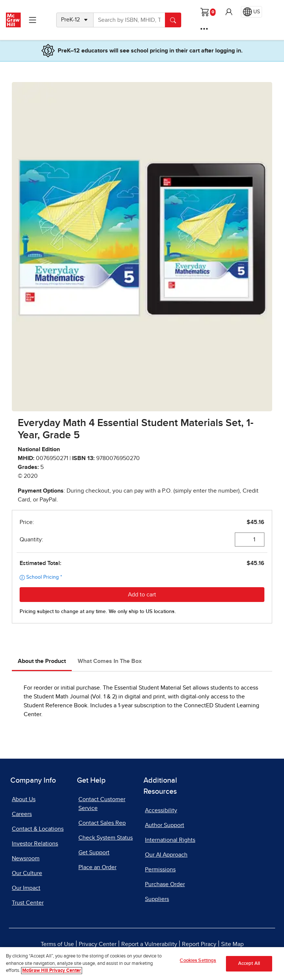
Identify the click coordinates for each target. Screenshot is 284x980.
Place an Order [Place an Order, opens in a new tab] (97, 867)
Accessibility (161, 810)
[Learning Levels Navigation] (33, 20)
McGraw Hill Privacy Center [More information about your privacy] (52, 971)
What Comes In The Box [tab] (110, 661)
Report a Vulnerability (149, 944)
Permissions (160, 870)
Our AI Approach (166, 855)
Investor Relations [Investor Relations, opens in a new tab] (35, 844)
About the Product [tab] (42, 661)
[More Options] (204, 29)
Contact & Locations (38, 829)
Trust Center (28, 903)
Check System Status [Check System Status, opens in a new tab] (106, 838)
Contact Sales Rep (102, 823)
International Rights (170, 840)
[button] (229, 12)
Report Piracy (199, 944)
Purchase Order (165, 884)
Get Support (94, 853)
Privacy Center (98, 944)
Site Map (232, 944)
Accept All (249, 964)
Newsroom (26, 858)
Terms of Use (57, 944)
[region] (142, 964)
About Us (24, 799)
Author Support (165, 825)
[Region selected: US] (251, 12)
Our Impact (26, 888)
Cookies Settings (198, 961)
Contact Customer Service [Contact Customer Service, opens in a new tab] (102, 804)
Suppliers (157, 899)
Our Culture (27, 873)
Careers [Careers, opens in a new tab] (22, 814)
